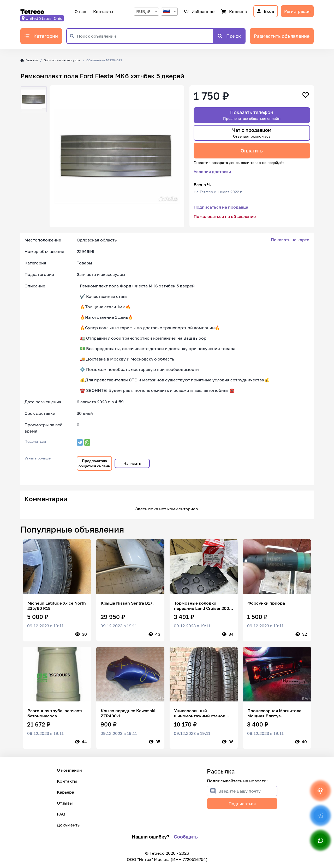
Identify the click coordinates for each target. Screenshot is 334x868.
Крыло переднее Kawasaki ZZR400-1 (128, 713)
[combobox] (146, 12)
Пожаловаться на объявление (225, 216)
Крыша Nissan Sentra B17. (127, 603)
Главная (29, 60)
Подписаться (242, 804)
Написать (132, 463)
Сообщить (186, 837)
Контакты (102, 11)
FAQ (61, 814)
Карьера (65, 792)
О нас (80, 11)
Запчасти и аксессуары (62, 60)
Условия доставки (212, 172)
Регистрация (297, 11)
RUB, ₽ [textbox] (143, 11)
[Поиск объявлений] (145, 36)
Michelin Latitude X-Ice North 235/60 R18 (57, 606)
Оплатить (252, 151)
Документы (69, 825)
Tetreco (32, 11)
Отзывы (65, 803)
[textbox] (169, 12)
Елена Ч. (202, 185)
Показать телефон (252, 115)
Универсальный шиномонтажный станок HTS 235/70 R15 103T (200, 713)
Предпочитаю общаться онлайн (94, 463)
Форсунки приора (266, 603)
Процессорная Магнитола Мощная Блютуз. (274, 713)
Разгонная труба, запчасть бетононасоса (55, 713)
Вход (266, 11)
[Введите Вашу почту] (248, 791)
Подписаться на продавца (221, 207)
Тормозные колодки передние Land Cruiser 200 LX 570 (202, 606)
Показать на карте (290, 240)
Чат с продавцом (252, 133)
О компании (69, 770)
